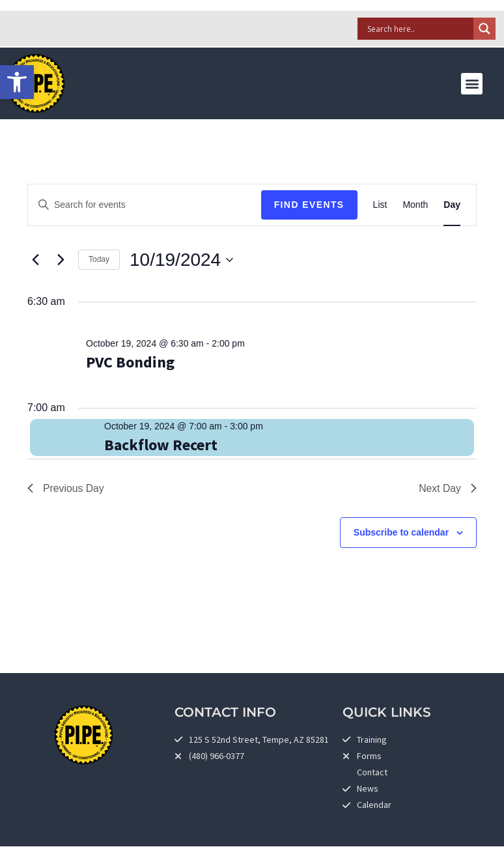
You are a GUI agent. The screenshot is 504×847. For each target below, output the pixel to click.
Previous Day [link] (66, 488)
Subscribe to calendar (401, 533)
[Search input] (419, 29)
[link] (17, 82)
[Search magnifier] (484, 29)
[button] (472, 84)
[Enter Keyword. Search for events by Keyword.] (145, 205)
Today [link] (99, 259)
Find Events (309, 205)
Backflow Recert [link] (161, 445)
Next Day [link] (447, 488)
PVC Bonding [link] (130, 362)
